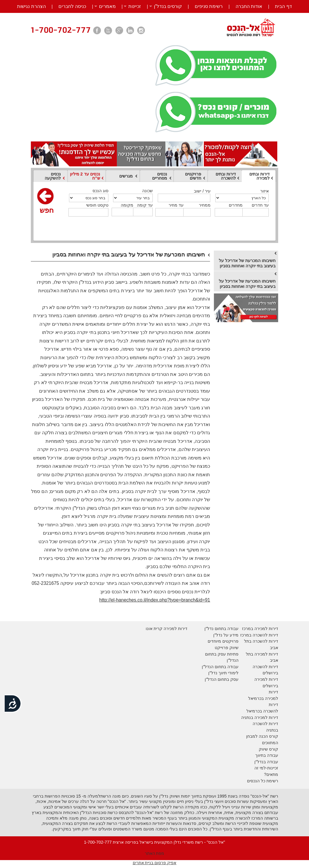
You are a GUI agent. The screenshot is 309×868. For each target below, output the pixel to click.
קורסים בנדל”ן (168, 6)
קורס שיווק (268, 749)
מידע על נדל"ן (226, 635)
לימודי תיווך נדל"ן (223, 673)
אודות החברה (249, 6)
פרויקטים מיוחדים (223, 641)
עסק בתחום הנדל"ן (222, 679)
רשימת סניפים (209, 6)
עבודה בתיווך (267, 755)
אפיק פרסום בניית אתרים (155, 863)
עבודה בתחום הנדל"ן (220, 667)
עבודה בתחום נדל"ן (221, 629)
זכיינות (135, 6)
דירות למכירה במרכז (260, 629)
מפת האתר (155, 853)
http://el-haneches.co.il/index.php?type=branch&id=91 (155, 600)
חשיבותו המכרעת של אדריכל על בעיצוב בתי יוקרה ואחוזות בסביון (247, 263)
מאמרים (107, 6)
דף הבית (283, 6)
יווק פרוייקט (225, 648)
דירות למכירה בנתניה (260, 717)
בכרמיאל (256, 698)
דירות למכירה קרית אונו (167, 629)
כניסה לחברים (72, 6)
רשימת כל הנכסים (263, 781)
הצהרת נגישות (31, 6)
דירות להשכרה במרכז (259, 635)
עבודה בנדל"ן (266, 762)
